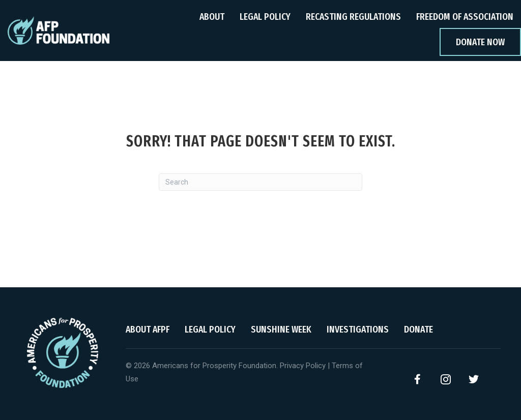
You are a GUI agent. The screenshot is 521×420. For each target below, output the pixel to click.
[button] (418, 379)
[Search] (260, 182)
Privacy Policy (303, 366)
